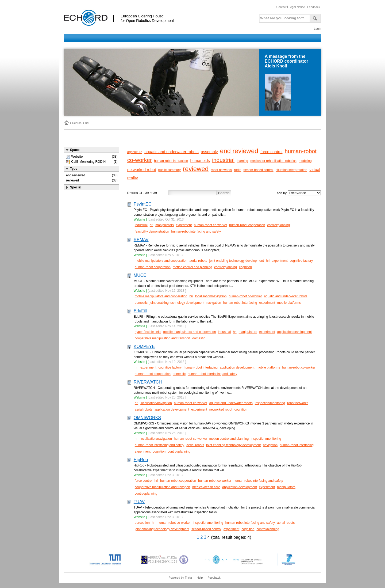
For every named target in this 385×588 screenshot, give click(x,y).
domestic (141, 303)
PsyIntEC (143, 204)
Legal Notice (297, 7)
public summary (170, 170)
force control (272, 152)
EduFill (140, 311)
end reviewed (239, 151)
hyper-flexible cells (148, 332)
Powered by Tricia (180, 578)
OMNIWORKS (147, 418)
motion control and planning (192, 267)
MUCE (140, 275)
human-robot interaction (171, 161)
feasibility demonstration (152, 232)
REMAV (141, 240)
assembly (209, 152)
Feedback (314, 7)
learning (243, 161)
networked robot (142, 170)
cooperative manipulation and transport (162, 338)
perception (142, 523)
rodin (238, 170)
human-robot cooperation (247, 225)
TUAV (139, 502)
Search (77, 123)
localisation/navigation (211, 296)
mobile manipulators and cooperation (161, 261)
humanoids (200, 160)
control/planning (278, 225)
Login (317, 29)
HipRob (141, 460)
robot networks (221, 170)
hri (87, 123)
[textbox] (284, 17)
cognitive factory (301, 261)
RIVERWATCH (148, 382)
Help (200, 578)
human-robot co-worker (210, 225)
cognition (245, 267)
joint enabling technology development (237, 261)
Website (139, 219)
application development (294, 332)
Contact (282, 7)
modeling (305, 161)
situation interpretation (291, 170)
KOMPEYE (144, 346)
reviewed (196, 169)
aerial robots (198, 261)
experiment (184, 225)
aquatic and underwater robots (172, 152)
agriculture (135, 152)
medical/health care (206, 487)
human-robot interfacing (240, 303)
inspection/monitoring (270, 403)
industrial (223, 160)
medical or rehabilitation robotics (274, 161)
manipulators (165, 225)
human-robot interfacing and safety (196, 232)
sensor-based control (259, 170)
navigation (214, 303)
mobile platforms (289, 303)
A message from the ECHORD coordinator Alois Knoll (286, 61)
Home (66, 123)
